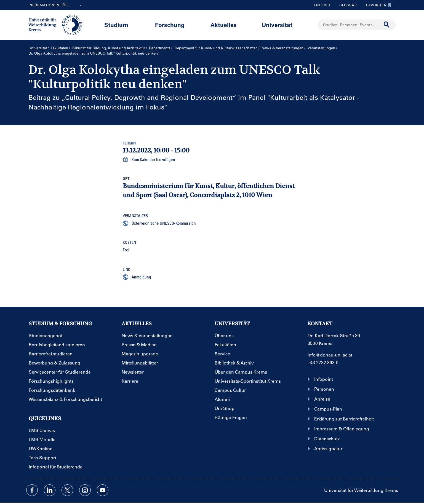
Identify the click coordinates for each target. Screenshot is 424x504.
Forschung (170, 25)
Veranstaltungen (321, 48)
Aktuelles (224, 25)
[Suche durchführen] (387, 25)
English (322, 5)
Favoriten (377, 5)
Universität (277, 25)
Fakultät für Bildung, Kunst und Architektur (109, 48)
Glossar (346, 5)
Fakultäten (59, 48)
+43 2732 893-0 (323, 362)
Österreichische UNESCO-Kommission (159, 223)
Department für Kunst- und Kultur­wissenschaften (216, 48)
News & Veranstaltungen (282, 48)
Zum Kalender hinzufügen (149, 160)
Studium (116, 25)
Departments (160, 48)
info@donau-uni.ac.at (330, 355)
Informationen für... (56, 6)
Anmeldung (137, 277)
